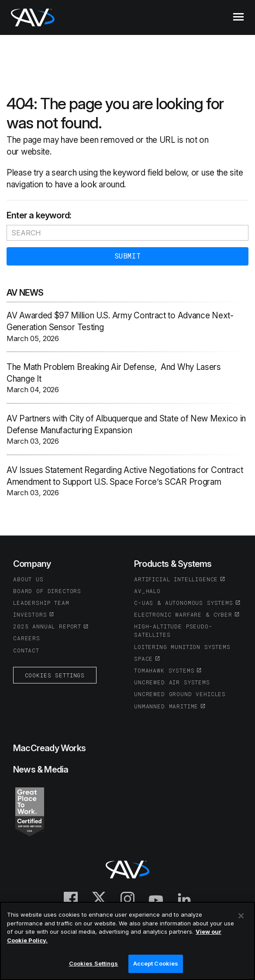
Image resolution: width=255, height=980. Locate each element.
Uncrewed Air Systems (172, 682)
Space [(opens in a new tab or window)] (143, 659)
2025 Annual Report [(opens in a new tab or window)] (47, 626)
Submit (127, 256)
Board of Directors (47, 591)
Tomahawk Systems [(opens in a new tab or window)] (164, 670)
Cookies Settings (55, 675)
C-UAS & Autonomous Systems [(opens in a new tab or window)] (184, 603)
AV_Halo (147, 591)
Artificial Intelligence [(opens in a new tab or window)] (176, 579)
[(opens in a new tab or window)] (30, 811)
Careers (27, 638)
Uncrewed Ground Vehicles (180, 694)
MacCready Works (49, 748)
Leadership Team (41, 603)
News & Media (41, 770)
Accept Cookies (156, 963)
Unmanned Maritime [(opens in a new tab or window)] (166, 706)
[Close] (241, 916)
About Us (28, 579)
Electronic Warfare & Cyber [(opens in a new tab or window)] (183, 614)
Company (32, 564)
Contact (26, 650)
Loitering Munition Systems (182, 647)
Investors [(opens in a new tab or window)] (30, 614)
